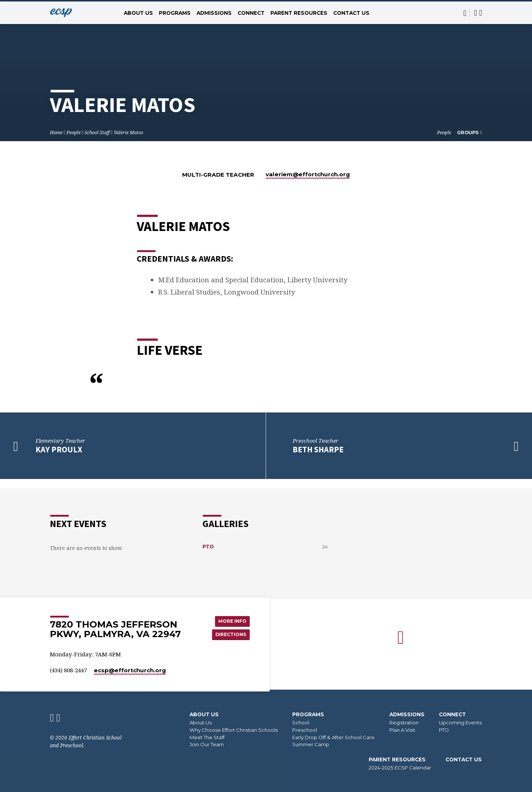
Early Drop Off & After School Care (333, 737)
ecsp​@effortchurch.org (130, 670)
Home (56, 132)
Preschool (305, 730)
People (74, 132)
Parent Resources (299, 13)
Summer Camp (311, 744)
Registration (404, 723)
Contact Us (351, 13)
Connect (251, 13)
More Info (230, 615)
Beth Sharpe (318, 449)
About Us (138, 13)
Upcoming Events (460, 723)
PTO (208, 537)
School (301, 723)
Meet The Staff (207, 737)
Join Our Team (207, 744)
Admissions (214, 13)
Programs (175, 13)
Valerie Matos (129, 132)
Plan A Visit (402, 730)
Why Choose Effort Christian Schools (234, 730)
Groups (470, 132)
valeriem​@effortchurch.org (308, 174)
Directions (229, 630)
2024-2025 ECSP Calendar (400, 768)
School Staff (97, 132)
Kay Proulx (59, 449)
